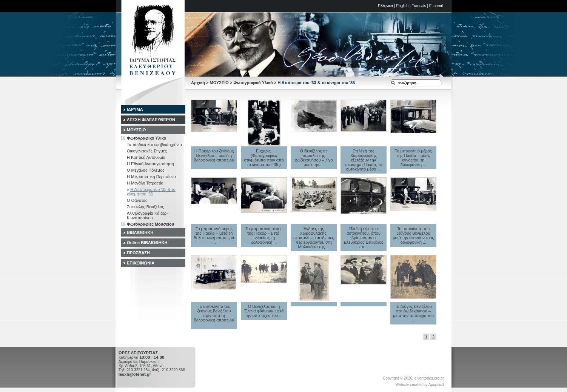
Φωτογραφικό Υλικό (253, 83)
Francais (419, 6)
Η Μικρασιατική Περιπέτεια (151, 177)
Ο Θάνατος (137, 200)
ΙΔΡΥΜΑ (135, 109)
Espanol (436, 6)
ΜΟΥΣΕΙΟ (219, 83)
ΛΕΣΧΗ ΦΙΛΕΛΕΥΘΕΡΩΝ (151, 120)
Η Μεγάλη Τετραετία (145, 183)
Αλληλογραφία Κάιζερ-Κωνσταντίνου (147, 215)
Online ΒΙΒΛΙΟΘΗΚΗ (147, 243)
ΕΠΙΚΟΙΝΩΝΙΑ (141, 263)
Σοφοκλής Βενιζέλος (145, 207)
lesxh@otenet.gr (135, 374)
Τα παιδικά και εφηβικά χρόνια (154, 145)
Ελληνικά (385, 6)
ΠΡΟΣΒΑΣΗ (138, 253)
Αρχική (198, 83)
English (402, 6)
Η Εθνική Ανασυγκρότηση (150, 164)
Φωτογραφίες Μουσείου (150, 224)
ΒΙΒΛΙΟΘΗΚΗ (140, 232)
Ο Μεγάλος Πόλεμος (146, 170)
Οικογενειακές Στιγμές (147, 151)
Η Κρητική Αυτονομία (146, 157)
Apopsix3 (436, 385)
